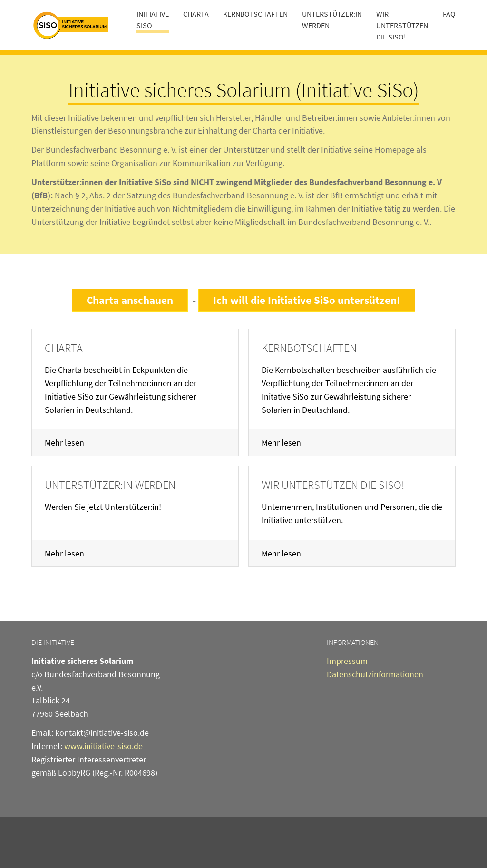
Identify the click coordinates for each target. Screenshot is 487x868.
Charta (64, 348)
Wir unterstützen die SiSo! (333, 485)
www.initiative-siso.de (103, 746)
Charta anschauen (130, 300)
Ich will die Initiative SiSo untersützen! (307, 300)
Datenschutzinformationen (375, 674)
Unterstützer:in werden (110, 485)
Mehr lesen (64, 443)
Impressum (347, 661)
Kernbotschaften (309, 348)
